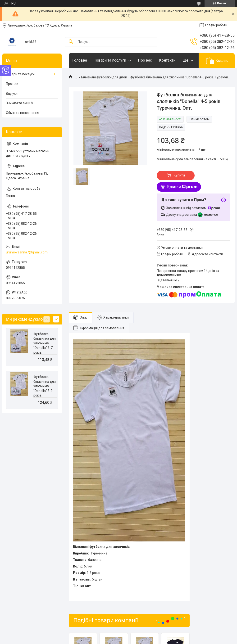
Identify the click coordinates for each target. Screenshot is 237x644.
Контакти (167, 60)
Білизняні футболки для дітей (104, 77)
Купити (179, 175)
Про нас (145, 60)
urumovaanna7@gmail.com (27, 252)
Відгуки (12, 94)
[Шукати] (71, 42)
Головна (80, 60)
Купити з (182, 187)
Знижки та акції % (20, 103)
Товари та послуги (110, 60)
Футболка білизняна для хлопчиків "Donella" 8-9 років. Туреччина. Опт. (45, 391)
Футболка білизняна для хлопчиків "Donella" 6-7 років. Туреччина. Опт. (45, 348)
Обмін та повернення (23, 113)
